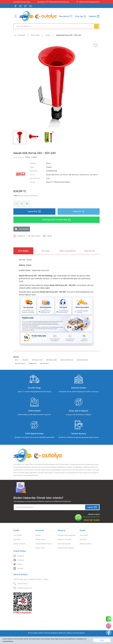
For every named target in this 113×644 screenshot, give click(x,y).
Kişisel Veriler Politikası (66, 548)
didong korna (33, 363)
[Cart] (94, 16)
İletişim (38, 535)
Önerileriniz (90, 251)
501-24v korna (44, 363)
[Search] (56, 26)
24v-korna (64, 175)
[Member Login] (81, 16)
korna (17, 360)
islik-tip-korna (74, 175)
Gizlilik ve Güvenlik (64, 539)
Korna (48, 163)
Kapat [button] (102, 640)
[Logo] (38, 16)
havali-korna (84, 175)
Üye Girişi (17, 539)
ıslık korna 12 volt (37, 360)
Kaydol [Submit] (92, 507)
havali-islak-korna (53, 175)
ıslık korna (25, 360)
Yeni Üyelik (17, 535)
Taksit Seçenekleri (68, 251)
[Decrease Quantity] (16, 204)
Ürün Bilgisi (23, 251)
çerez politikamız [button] (8, 641)
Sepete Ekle (34, 212)
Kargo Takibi (40, 548)
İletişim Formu (41, 539)
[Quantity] (22, 204)
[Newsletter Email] (56, 507)
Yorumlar (46, 251)
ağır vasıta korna (20, 363)
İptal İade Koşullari (64, 544)
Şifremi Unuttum (19, 544)
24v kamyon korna (82, 360)
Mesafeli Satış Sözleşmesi (67, 535)
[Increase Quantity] (27, 204)
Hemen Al (79, 212)
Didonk (49, 167)
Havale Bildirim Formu (44, 544)
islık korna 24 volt (51, 360)
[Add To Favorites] (96, 45)
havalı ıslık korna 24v (67, 360)
